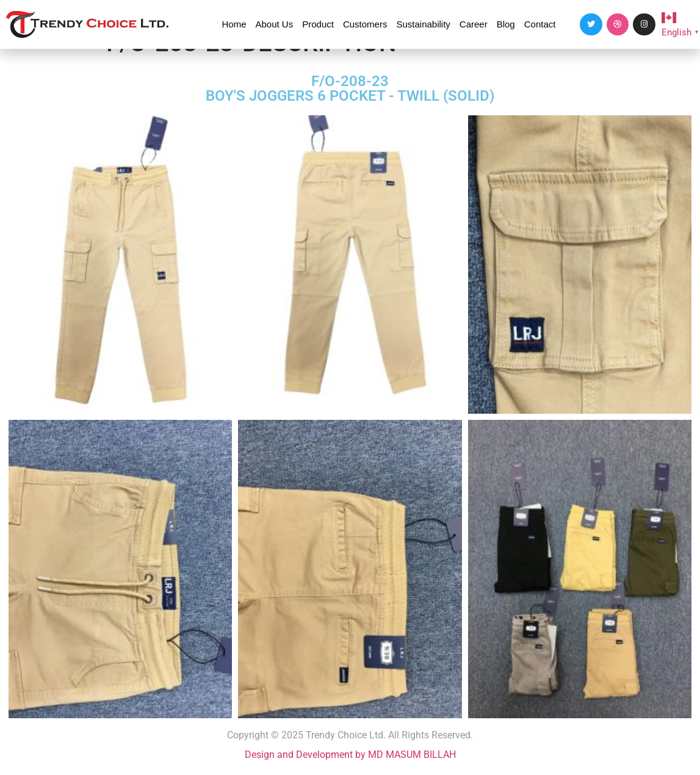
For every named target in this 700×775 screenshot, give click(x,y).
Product (318, 24)
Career (474, 24)
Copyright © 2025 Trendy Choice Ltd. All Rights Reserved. (350, 735)
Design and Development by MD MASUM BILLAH (350, 755)
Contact (540, 24)
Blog (506, 24)
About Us (275, 24)
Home (234, 24)
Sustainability (423, 24)
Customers (365, 24)
